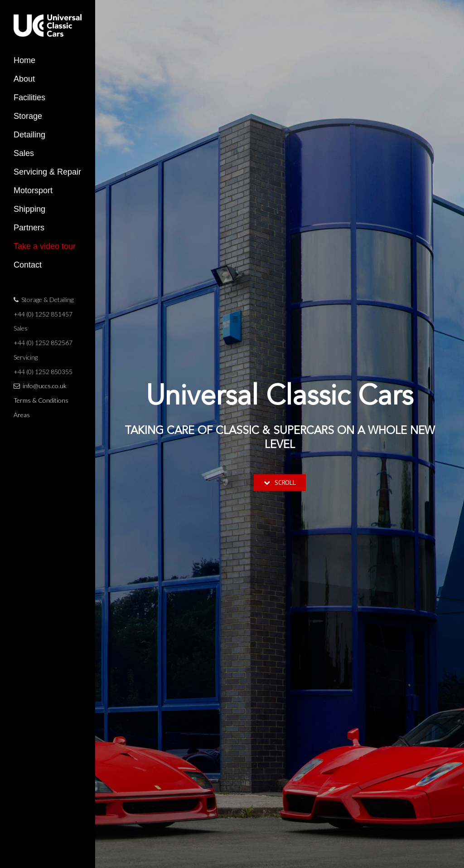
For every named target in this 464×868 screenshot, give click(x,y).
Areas (22, 415)
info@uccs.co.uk (45, 386)
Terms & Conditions (41, 400)
